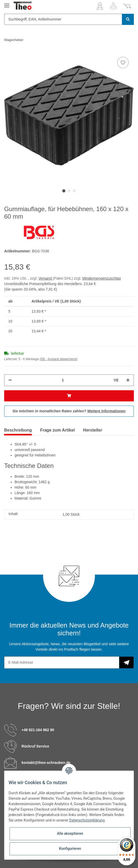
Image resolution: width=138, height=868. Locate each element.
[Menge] (63, 380)
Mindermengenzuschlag (102, 278)
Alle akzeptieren (70, 833)
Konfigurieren (70, 849)
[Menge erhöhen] (128, 380)
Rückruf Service (35, 746)
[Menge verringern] (10, 380)
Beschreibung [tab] (18, 430)
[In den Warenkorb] (69, 396)
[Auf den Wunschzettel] (123, 63)
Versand (46, 278)
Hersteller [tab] (93, 430)
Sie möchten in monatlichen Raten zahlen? (69, 411)
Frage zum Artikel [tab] (58, 430)
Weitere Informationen (107, 411)
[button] (100, 6)
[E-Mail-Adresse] (62, 662)
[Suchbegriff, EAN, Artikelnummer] (63, 19)
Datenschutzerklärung (87, 820)
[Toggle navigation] (7, 3)
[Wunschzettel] (113, 6)
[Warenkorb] (127, 6)
